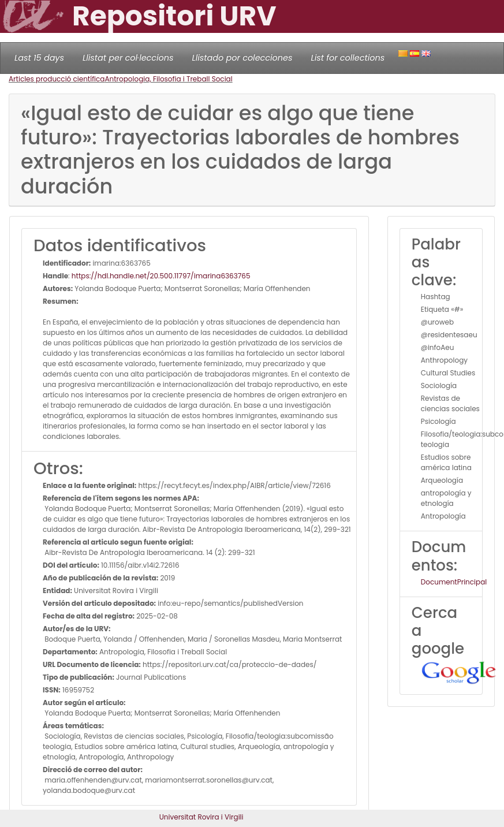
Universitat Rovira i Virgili (201, 817)
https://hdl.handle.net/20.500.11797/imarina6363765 (161, 276)
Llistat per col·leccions (128, 58)
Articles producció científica (57, 79)
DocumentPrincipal (454, 582)
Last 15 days (39, 58)
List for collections (348, 58)
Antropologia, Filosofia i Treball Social (168, 79)
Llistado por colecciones (242, 58)
